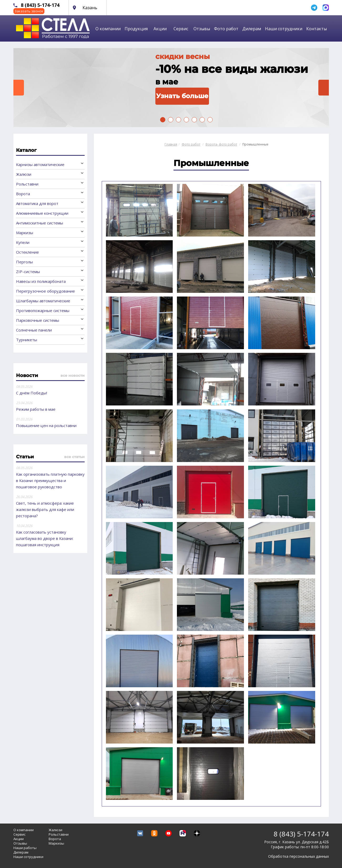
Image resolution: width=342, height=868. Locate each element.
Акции (160, 29)
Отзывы (202, 29)
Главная (171, 144)
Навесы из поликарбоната (41, 281)
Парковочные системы (38, 320)
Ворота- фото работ (221, 144)
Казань (90, 8)
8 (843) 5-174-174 (40, 5)
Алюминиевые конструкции (42, 213)
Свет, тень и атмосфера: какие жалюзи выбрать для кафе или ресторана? (45, 509)
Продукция (136, 29)
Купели (23, 242)
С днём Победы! (32, 393)
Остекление (27, 252)
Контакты (317, 29)
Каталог (26, 150)
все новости (73, 375)
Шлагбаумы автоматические (43, 301)
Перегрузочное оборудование (45, 291)
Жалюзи (24, 174)
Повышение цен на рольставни (46, 425)
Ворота (23, 194)
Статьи (25, 457)
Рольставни (27, 184)
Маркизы (25, 233)
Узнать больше (182, 96)
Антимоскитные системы (40, 223)
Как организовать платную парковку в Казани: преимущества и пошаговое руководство (50, 480)
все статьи (74, 457)
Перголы (24, 262)
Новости (27, 375)
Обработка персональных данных (298, 856)
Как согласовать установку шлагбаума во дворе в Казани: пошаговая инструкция (45, 538)
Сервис (181, 29)
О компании (108, 29)
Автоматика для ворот (37, 203)
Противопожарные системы (43, 310)
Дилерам (252, 29)
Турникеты (27, 340)
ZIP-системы (28, 272)
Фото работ (226, 29)
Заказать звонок (29, 11)
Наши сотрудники (284, 29)
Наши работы (25, 848)
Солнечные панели (34, 330)
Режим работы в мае (36, 409)
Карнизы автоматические (40, 164)
